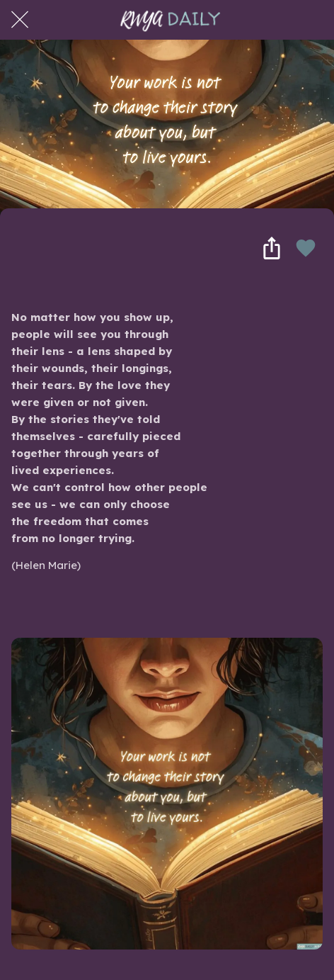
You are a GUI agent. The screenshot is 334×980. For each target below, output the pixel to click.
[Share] (272, 248)
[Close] (20, 20)
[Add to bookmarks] (306, 248)
